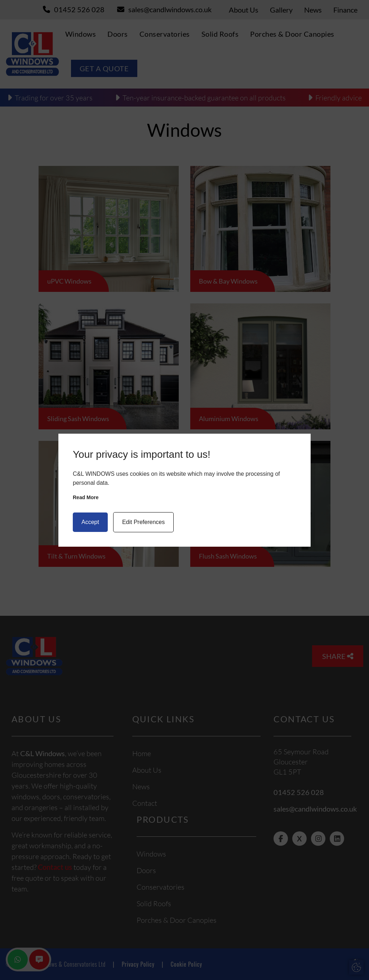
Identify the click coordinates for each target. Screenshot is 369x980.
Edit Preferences (143, 522)
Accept (90, 522)
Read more (86, 497)
